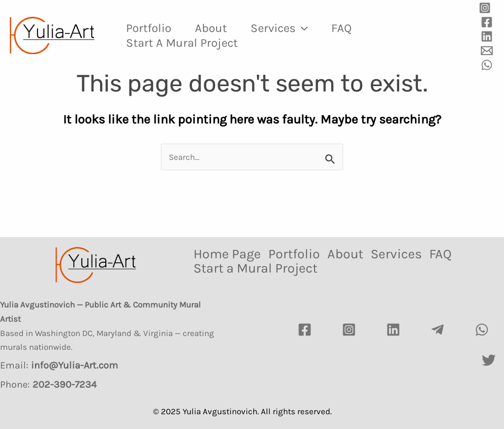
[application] (302, 28)
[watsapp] (482, 330)
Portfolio (149, 28)
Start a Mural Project (182, 43)
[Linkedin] (487, 36)
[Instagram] (485, 8)
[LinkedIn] (393, 330)
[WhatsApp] (487, 65)
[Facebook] (487, 22)
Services (279, 28)
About (211, 28)
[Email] (487, 51)
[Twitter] (489, 360)
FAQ (342, 28)
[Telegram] (438, 330)
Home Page (227, 254)
